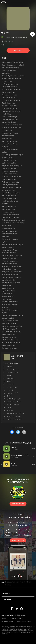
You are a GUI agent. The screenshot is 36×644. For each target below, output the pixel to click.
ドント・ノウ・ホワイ (12, 393)
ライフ (9, 396)
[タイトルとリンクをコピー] (24, 432)
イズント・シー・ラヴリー (14, 402)
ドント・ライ (10, 411)
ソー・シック (10, 384)
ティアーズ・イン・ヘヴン (14, 399)
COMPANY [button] (6, 600)
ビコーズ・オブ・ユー (13, 370)
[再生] (33, 34)
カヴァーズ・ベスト (17, 356)
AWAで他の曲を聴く (18, 504)
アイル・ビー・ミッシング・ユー (15, 414)
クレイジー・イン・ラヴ (13, 373)
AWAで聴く (18, 50)
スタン (9, 408)
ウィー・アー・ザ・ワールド (14, 419)
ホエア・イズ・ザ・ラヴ (13, 405)
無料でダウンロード (18, 540)
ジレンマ (9, 367)
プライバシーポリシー (15, 619)
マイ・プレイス (11, 379)
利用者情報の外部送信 (7, 621)
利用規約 (4, 619)
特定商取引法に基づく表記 (24, 621)
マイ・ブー (10, 585)
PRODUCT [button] (6, 593)
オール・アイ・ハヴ (12, 387)
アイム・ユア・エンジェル (14, 416)
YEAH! (9, 376)
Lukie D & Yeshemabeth (19, 37)
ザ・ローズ (10, 390)
